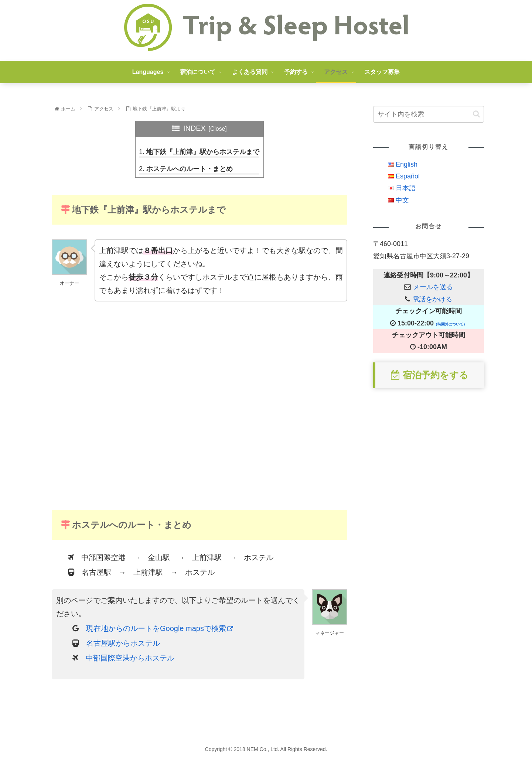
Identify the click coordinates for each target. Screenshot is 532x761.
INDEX (194, 128)
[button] (476, 114)
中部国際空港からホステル (130, 659)
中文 (402, 200)
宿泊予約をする (430, 375)
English (407, 164)
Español (408, 176)
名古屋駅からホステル (123, 644)
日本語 (406, 188)
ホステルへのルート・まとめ (190, 170)
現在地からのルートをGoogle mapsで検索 (160, 629)
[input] (429, 114)
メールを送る (433, 287)
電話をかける (432, 299)
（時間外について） (450, 324)
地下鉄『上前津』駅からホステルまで (203, 152)
